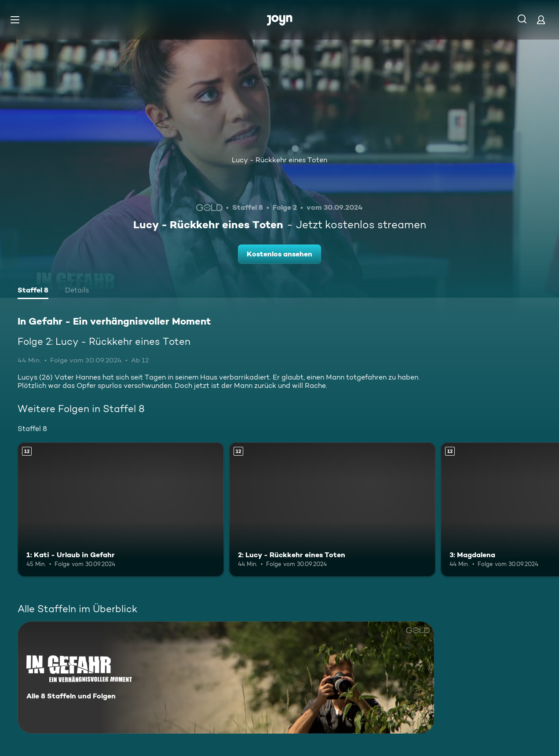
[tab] (33, 291)
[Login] (541, 20)
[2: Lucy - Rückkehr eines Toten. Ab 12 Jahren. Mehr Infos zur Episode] (332, 509)
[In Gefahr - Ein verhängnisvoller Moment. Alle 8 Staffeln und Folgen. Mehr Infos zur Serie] (226, 677)
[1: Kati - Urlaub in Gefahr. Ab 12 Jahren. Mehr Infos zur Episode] (121, 509)
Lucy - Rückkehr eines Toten (279, 160)
